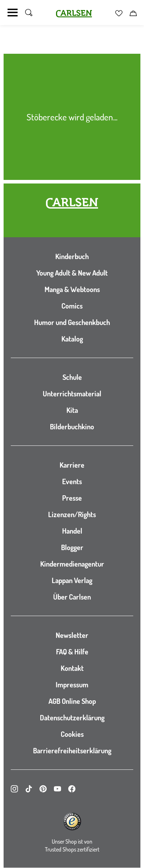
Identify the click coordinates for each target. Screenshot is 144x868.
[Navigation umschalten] (13, 13)
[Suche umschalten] (29, 13)
